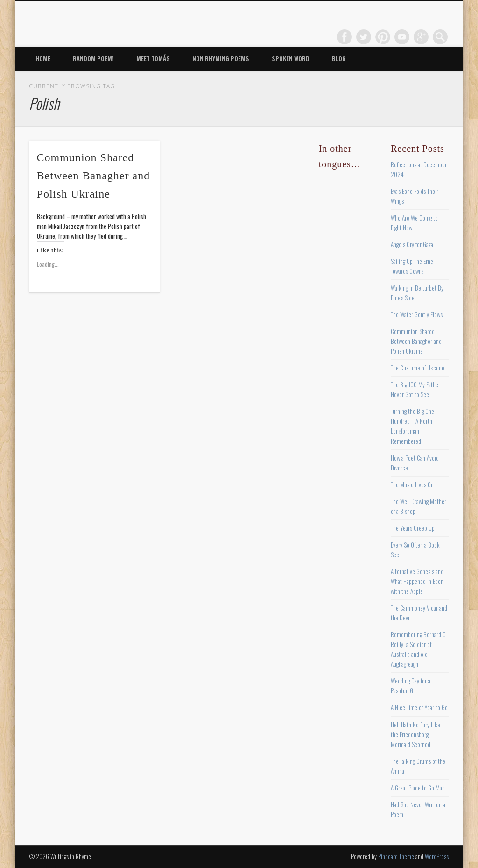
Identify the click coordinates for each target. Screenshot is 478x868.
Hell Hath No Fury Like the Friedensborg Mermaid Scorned (415, 734)
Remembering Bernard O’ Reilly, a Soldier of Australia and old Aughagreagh (418, 649)
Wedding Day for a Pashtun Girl (411, 686)
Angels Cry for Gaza (412, 244)
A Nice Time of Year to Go (419, 707)
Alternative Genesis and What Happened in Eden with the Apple (417, 581)
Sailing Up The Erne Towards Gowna (412, 266)
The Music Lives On (412, 484)
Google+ (421, 37)
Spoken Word (291, 58)
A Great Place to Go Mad (418, 788)
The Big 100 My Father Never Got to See (415, 389)
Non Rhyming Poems (221, 58)
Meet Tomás (153, 58)
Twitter (364, 37)
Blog (339, 58)
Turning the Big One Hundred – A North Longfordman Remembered (412, 426)
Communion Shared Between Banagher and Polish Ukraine (94, 176)
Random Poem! (93, 58)
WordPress (437, 856)
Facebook (344, 37)
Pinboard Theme (396, 856)
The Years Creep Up (413, 528)
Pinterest (383, 37)
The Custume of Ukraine (418, 368)
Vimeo (402, 37)
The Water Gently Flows (417, 314)
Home (43, 58)
